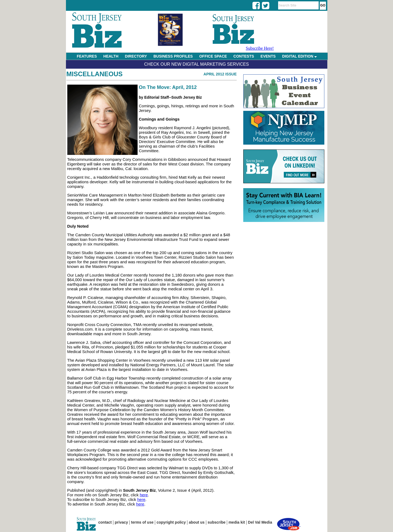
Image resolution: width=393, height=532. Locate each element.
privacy (121, 522)
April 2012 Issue (220, 74)
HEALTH (111, 56)
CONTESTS (244, 56)
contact (105, 522)
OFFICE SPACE (213, 56)
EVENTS (268, 56)
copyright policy (171, 522)
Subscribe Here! (260, 48)
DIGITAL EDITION (299, 56)
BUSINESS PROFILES (173, 56)
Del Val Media (260, 522)
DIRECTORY (136, 56)
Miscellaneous (95, 74)
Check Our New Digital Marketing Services (196, 64)
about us (197, 522)
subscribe (217, 522)
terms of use (142, 522)
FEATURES (87, 56)
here (144, 495)
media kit (237, 522)
